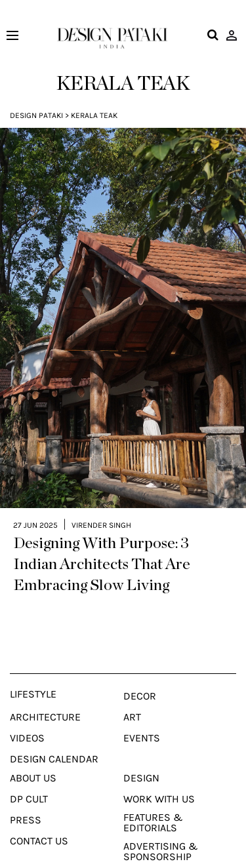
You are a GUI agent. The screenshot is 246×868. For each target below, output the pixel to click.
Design (141, 762)
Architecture (45, 701)
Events (142, 722)
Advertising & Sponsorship (161, 835)
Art (132, 701)
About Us (33, 762)
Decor (140, 680)
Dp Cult (29, 783)
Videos (27, 722)
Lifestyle (33, 678)
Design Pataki (36, 115)
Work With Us (159, 783)
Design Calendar (54, 743)
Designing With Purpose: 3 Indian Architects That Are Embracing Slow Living (102, 548)
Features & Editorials (153, 806)
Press (26, 804)
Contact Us (39, 825)
